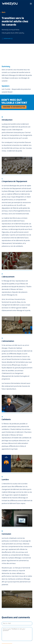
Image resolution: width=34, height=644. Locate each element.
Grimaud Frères (14, 30)
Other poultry (20, 33)
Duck (12, 33)
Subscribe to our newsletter (14, 107)
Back (4, 12)
